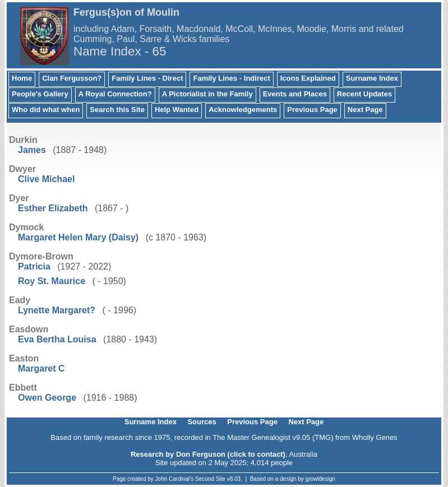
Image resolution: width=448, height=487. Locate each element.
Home (22, 78)
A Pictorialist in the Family (207, 94)
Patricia (34, 266)
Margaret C (41, 368)
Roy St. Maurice (52, 281)
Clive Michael (46, 179)
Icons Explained (308, 78)
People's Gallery (40, 94)
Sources (202, 422)
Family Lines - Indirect (231, 78)
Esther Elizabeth (53, 208)
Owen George (47, 398)
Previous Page (312, 110)
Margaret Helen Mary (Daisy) (78, 237)
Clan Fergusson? (72, 78)
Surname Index (372, 78)
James (32, 150)
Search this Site (117, 110)
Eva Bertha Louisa (57, 339)
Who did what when (46, 110)
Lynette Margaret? (57, 310)
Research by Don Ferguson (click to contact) (208, 454)
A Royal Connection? (115, 94)
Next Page (365, 110)
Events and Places (295, 94)
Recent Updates (364, 94)
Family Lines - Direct (147, 78)
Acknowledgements (243, 110)
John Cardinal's (175, 479)
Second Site (210, 479)
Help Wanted (177, 110)
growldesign (320, 479)
